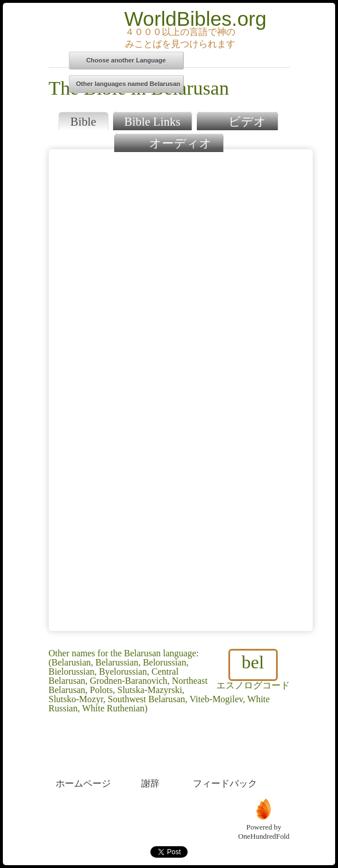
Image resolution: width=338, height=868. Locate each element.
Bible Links (153, 121)
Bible (83, 121)
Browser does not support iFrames (181, 390)
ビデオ (237, 120)
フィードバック (225, 762)
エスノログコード (253, 670)
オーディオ (168, 142)
